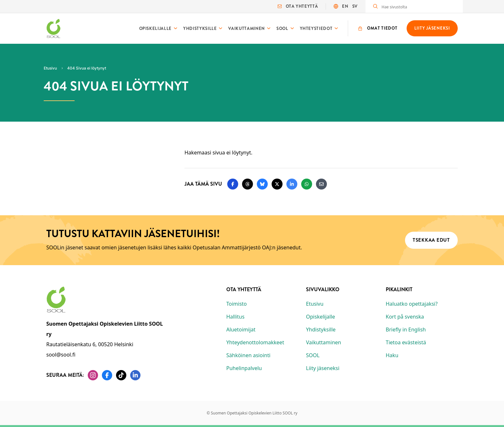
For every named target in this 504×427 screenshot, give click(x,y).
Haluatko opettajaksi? (412, 304)
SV (355, 6)
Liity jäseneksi (323, 368)
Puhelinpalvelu (244, 368)
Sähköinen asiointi (248, 355)
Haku (392, 355)
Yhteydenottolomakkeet (255, 342)
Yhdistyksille (200, 28)
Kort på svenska (405, 317)
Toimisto (237, 304)
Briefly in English (406, 330)
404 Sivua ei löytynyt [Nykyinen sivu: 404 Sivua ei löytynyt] (87, 68)
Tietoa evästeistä (406, 342)
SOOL (282, 28)
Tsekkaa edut (431, 240)
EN (345, 6)
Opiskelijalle (155, 28)
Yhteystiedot (316, 28)
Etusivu (315, 304)
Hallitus (235, 317)
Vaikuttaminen (246, 28)
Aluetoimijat (241, 330)
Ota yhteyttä (298, 6)
